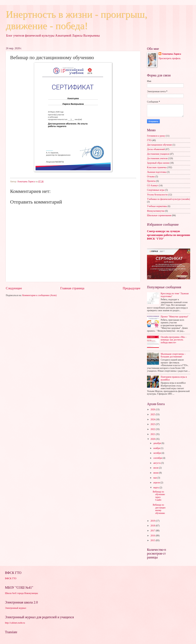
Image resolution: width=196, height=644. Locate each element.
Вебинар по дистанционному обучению (159, 509)
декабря (157, 443)
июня (156, 473)
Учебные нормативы (157, 206)
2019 (153, 521)
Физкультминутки (156, 211)
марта (156, 488)
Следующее (14, 288)
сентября (158, 458)
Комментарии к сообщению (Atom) (39, 295)
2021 (153, 434)
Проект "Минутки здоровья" (175, 317)
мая (155, 478)
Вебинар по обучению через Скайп (159, 496)
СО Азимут (153, 186)
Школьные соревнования (159, 215)
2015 (153, 540)
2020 (153, 439)
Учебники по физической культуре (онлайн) (168, 199)
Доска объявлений (156, 149)
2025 (153, 414)
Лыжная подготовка (157, 172)
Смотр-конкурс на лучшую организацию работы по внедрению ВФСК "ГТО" (169, 235)
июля (156, 468)
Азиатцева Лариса (171, 54)
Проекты (151, 181)
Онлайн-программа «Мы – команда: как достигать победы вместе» (174, 340)
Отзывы (151, 177)
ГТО (149, 140)
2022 (153, 429)
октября (157, 453)
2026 (153, 409)
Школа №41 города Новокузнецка (21, 593)
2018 (153, 526)
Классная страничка (157, 167)
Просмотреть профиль (170, 58)
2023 (153, 424)
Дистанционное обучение (159, 145)
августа (157, 463)
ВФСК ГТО (11, 578)
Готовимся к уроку (156, 136)
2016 (153, 536)
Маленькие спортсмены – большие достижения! (173, 355)
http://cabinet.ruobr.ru (15, 623)
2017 (153, 531)
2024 (153, 419)
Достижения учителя (157, 158)
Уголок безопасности (157, 195)
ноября (157, 448)
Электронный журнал (16, 608)
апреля (157, 483)
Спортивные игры (156, 190)
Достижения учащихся (158, 154)
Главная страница (72, 288)
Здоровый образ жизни (158, 163)
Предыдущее (132, 288)
